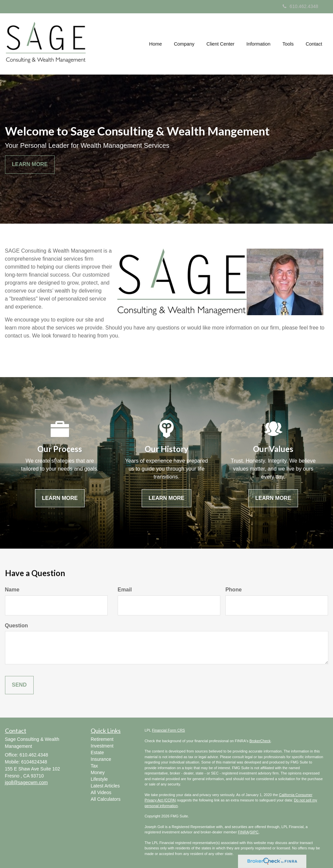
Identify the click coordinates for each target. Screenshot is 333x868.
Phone (233, 590)
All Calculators (105, 799)
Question (16, 626)
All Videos (101, 792)
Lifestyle (99, 779)
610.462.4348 (300, 6)
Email (125, 590)
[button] (184, 44)
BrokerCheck (260, 741)
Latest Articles (105, 786)
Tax (94, 766)
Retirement (102, 739)
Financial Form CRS (168, 730)
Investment (102, 746)
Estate (97, 753)
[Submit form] (19, 685)
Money (98, 772)
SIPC (254, 832)
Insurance (101, 759)
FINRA (243, 832)
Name (12, 590)
